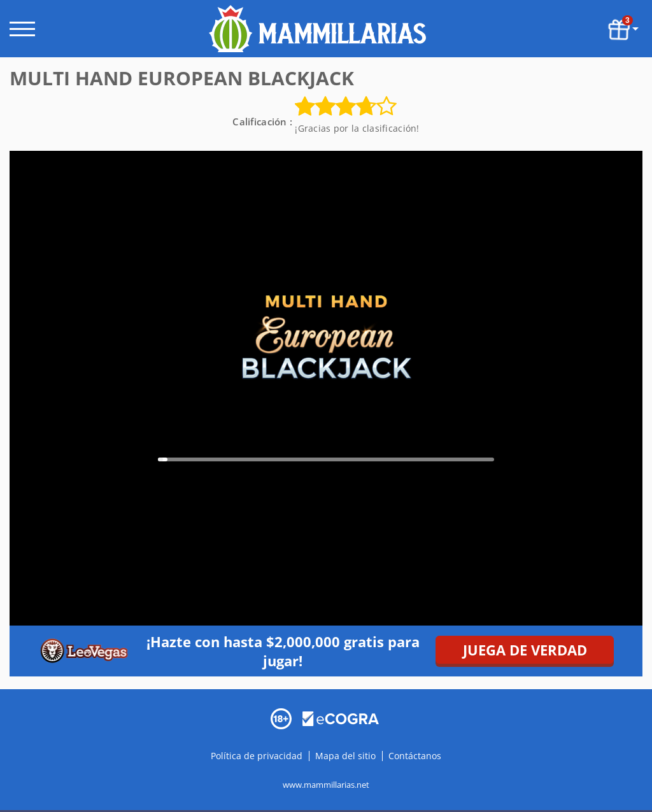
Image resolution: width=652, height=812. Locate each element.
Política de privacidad (258, 755)
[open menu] (22, 29)
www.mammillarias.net (326, 784)
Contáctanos (415, 755)
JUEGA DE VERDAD (525, 650)
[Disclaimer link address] (341, 717)
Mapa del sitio (345, 755)
